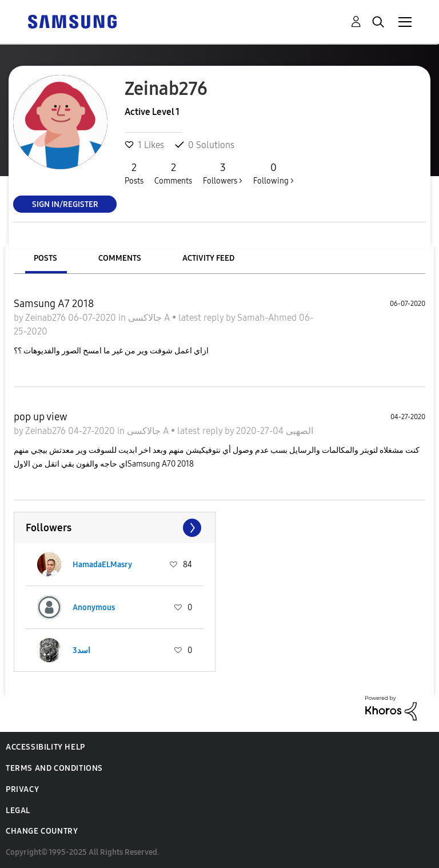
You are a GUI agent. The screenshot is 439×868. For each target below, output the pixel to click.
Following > (274, 173)
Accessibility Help (45, 747)
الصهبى (298, 431)
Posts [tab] (45, 258)
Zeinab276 (47, 318)
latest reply (202, 318)
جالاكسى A (150, 318)
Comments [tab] (120, 258)
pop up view (41, 417)
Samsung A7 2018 (54, 304)
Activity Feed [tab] (208, 258)
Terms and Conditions (54, 768)
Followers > (223, 173)
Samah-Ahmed (268, 318)
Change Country (42, 831)
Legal (18, 811)
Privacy (22, 789)
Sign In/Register (65, 204)
